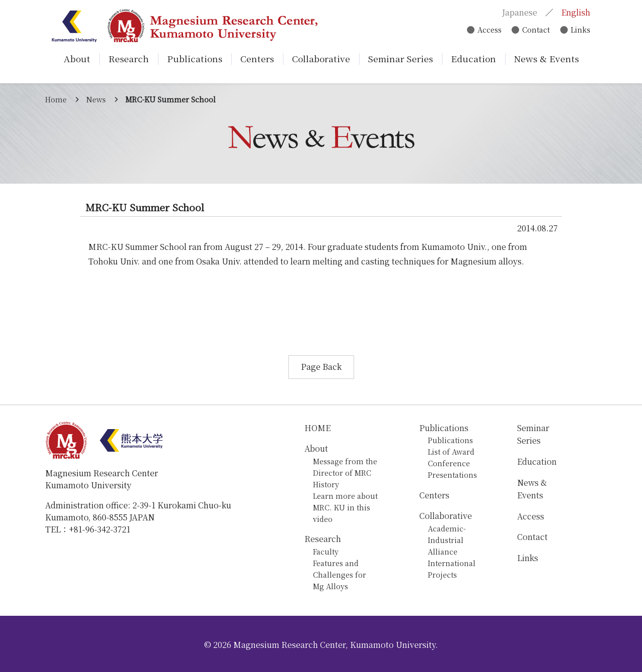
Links (580, 30)
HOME (317, 428)
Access (487, 30)
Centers (434, 495)
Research (323, 539)
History (326, 484)
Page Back (321, 367)
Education (537, 461)
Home (56, 99)
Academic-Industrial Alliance (447, 540)
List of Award (451, 451)
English (575, 13)
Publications (444, 428)
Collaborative (446, 516)
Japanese (519, 13)
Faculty (326, 551)
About (316, 448)
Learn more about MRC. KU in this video (345, 507)
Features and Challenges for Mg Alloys (340, 574)
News (96, 99)
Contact (534, 30)
